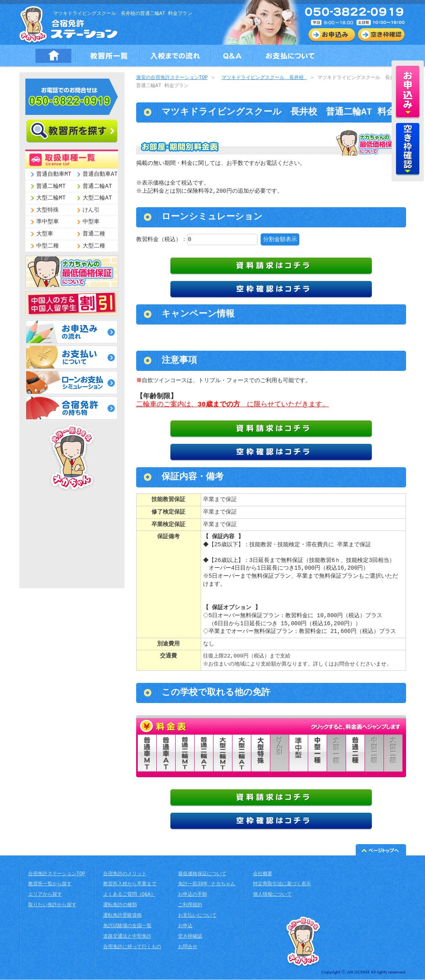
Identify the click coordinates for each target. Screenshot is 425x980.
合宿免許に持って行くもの (132, 948)
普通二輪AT (97, 186)
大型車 (45, 234)
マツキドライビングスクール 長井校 (264, 78)
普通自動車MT (54, 174)
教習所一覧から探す (50, 885)
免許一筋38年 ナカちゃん (207, 885)
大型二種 (94, 246)
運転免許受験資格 (122, 916)
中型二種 (48, 246)
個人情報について (272, 895)
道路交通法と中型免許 (127, 937)
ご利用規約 (190, 906)
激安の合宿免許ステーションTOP (172, 78)
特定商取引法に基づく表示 (282, 885)
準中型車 (48, 222)
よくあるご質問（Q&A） (129, 895)
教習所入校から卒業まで (130, 885)
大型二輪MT (51, 198)
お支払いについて (197, 916)
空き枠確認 (190, 937)
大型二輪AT (97, 198)
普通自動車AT (100, 174)
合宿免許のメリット (125, 875)
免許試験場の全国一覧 (127, 927)
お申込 (185, 927)
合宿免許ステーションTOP (57, 875)
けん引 (91, 210)
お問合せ (188, 948)
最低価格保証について (202, 875)
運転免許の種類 (120, 906)
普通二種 (94, 234)
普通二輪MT (51, 186)
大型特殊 (48, 210)
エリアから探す (45, 895)
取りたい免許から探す (52, 906)
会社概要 (263, 875)
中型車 (91, 222)
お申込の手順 (193, 895)
